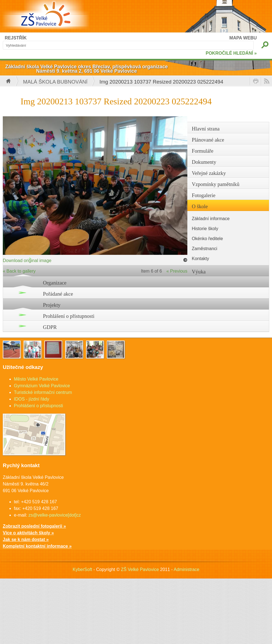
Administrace (187, 569)
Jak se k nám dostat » (26, 539)
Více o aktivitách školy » (28, 533)
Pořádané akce (58, 294)
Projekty (52, 305)
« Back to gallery (19, 271)
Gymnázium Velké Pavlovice (42, 386)
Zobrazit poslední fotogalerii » (34, 526)
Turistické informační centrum (43, 392)
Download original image (27, 261)
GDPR (50, 327)
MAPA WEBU (243, 38)
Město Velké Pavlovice (36, 379)
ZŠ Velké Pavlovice (140, 569)
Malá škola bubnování (55, 82)
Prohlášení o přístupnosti (69, 316)
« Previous (177, 271)
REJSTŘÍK (16, 38)
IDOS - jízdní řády (32, 399)
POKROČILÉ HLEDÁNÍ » (231, 53)
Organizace (55, 283)
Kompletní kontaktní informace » (37, 546)
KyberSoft (82, 569)
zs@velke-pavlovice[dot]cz (55, 515)
